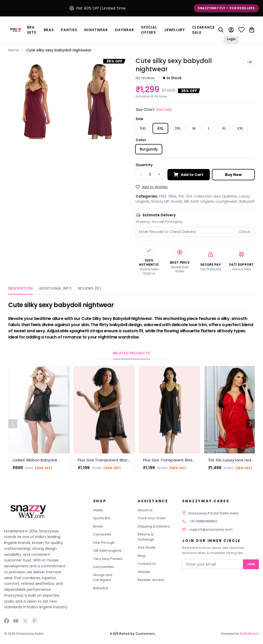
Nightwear (96, 30)
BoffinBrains (249, 634)
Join (251, 564)
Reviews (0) (89, 288)
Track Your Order (152, 518)
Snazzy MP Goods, (167, 201)
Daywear (125, 30)
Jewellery (174, 30)
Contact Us (147, 564)
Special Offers (149, 30)
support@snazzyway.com (211, 529)
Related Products (132, 353)
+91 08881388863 (203, 521)
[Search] (221, 30)
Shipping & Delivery (154, 526)
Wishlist (144, 572)
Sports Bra (102, 518)
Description (21, 288)
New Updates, (226, 196)
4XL (160, 128)
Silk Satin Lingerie (107, 551)
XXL (240, 128)
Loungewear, (228, 201)
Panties (69, 30)
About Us (145, 510)
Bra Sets (32, 30)
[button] (250, 424)
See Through (104, 543)
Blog (141, 556)
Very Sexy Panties (108, 559)
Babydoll (247, 201)
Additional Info (55, 288)
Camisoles (102, 534)
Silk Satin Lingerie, (200, 201)
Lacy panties (104, 567)
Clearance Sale (203, 30)
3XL (178, 128)
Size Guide (147, 547)
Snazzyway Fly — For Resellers (226, 8)
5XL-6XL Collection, (196, 196)
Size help (164, 110)
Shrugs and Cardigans (103, 578)
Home (14, 50)
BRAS (49, 30)
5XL (143, 128)
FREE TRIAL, (169, 196)
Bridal (98, 526)
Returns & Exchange (146, 537)
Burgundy (149, 149)
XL (224, 128)
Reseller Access (151, 580)
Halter (98, 510)
